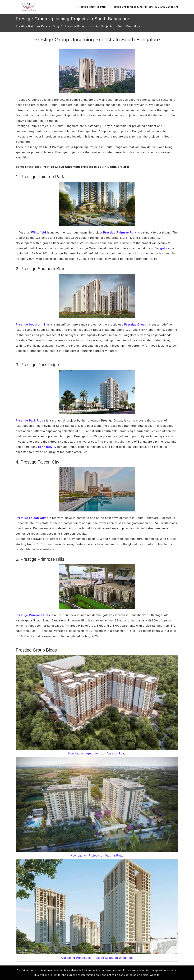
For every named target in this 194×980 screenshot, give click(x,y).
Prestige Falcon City (31, 518)
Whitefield (39, 233)
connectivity (47, 447)
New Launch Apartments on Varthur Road (97, 754)
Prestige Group (135, 325)
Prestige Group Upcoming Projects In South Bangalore (145, 7)
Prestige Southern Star (33, 325)
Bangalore (162, 248)
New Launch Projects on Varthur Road (97, 856)
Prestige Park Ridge (30, 421)
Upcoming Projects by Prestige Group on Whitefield (97, 958)
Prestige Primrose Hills (33, 615)
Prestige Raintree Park (92, 7)
